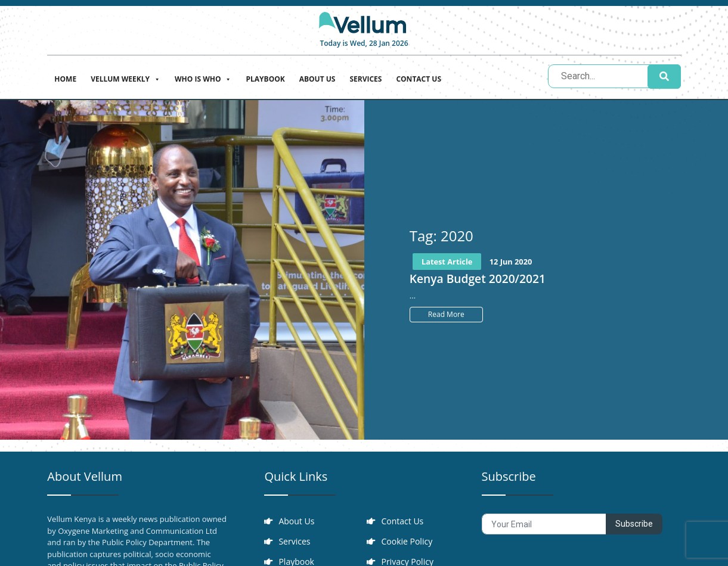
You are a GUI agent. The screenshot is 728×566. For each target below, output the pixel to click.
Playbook (265, 79)
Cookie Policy (407, 541)
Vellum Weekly (126, 78)
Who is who (203, 78)
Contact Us (419, 79)
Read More (446, 314)
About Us (317, 79)
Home (65, 79)
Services (365, 79)
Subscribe (634, 524)
